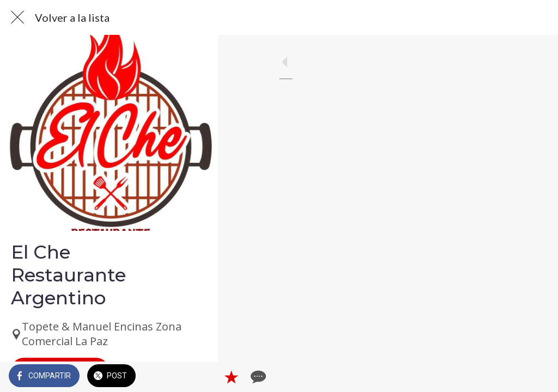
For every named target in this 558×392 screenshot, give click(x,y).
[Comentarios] (536, 377)
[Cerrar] (17, 17)
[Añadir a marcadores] (510, 377)
